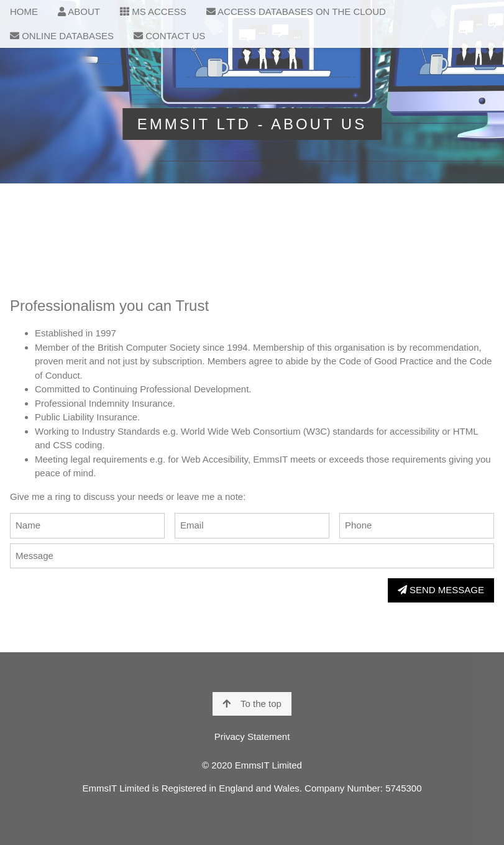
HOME (24, 12)
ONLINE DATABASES (62, 36)
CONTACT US (169, 36)
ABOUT (79, 12)
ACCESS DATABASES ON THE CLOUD (296, 12)
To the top (252, 704)
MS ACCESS (153, 12)
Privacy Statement (252, 736)
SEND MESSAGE (441, 590)
